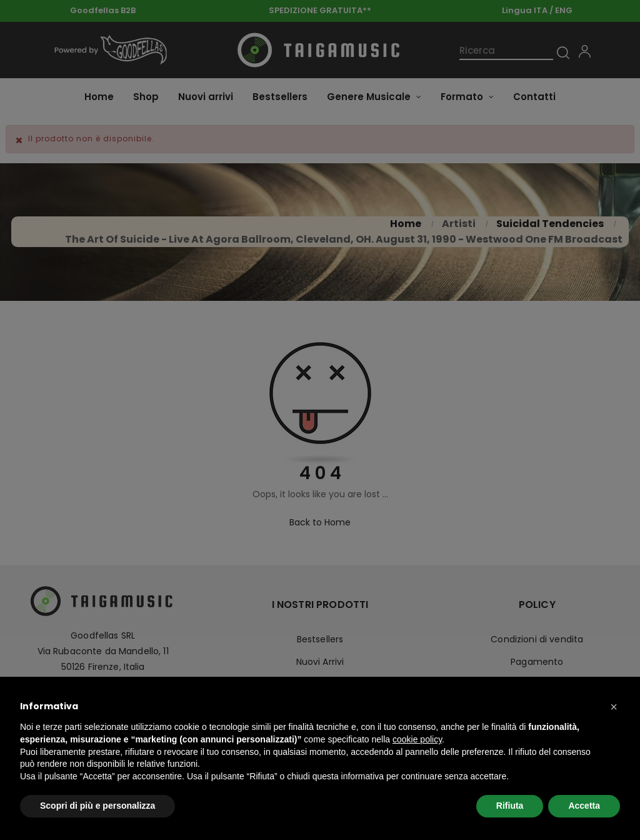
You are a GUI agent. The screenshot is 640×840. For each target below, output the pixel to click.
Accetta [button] (584, 806)
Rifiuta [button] (510, 806)
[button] (614, 707)
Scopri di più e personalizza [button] (97, 806)
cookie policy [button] (417, 739)
